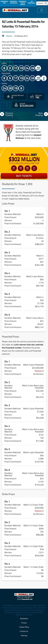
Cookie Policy (24, 627)
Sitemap (24, 635)
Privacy (24, 623)
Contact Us (24, 631)
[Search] (42, 3)
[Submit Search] (46, 3)
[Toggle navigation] (42, 10)
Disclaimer (24, 618)
